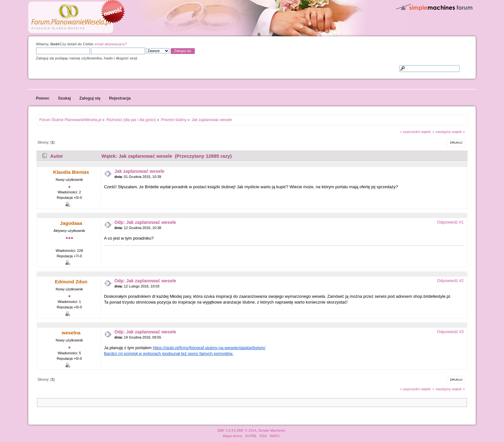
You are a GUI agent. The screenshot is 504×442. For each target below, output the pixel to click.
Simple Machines (272, 430)
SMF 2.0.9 (225, 430)
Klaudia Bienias (71, 172)
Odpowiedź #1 (450, 222)
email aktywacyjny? (111, 44)
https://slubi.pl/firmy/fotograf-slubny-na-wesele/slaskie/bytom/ (209, 348)
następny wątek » (450, 132)
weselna (71, 333)
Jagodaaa (71, 223)
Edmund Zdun (71, 282)
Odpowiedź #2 (450, 281)
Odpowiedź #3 (450, 332)
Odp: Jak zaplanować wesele (145, 222)
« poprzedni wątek (415, 132)
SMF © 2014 (246, 430)
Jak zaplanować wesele (139, 171)
